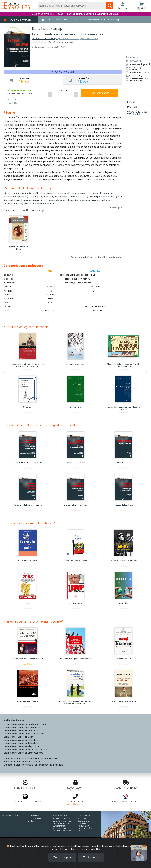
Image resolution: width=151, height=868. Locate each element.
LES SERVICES (84, 816)
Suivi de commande (61, 819)
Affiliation (82, 819)
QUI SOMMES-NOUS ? (12, 816)
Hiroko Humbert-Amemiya (45, 39)
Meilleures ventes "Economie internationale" (33, 621)
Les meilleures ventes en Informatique (22, 727)
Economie (27, 758)
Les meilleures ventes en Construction (22, 730)
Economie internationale (46, 758)
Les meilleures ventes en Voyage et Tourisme (25, 750)
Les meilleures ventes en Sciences (20, 737)
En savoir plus (116, 207)
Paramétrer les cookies (63, 831)
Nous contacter (59, 828)
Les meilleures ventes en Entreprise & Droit (24, 734)
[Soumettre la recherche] (110, 6)
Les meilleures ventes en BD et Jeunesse (23, 753)
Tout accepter (62, 857)
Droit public (28, 765)
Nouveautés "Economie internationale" (29, 523)
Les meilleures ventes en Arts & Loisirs (22, 743)
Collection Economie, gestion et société (78, 39)
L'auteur (132, 107)
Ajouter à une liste (63, 72)
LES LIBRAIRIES (34, 816)
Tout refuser (91, 857)
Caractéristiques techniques (137, 113)
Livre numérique (60, 826)
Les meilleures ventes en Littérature (21, 740)
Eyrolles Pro (33, 821)
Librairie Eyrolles (34, 819)
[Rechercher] (72, 6)
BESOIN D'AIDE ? (60, 816)
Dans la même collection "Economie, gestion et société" (41, 425)
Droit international (31, 762)
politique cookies (81, 846)
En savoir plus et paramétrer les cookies (80, 849)
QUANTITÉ (63, 91)
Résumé (131, 102)
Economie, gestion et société (77, 283)
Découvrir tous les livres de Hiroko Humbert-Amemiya (97, 257)
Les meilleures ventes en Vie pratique (22, 746)
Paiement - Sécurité (61, 823)
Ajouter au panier (100, 93)
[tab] (33, 80)
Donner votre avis (64, 42)
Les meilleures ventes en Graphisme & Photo (25, 724)
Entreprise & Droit (12, 758)
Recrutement (84, 826)
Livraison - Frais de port (62, 821)
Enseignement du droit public (49, 765)
